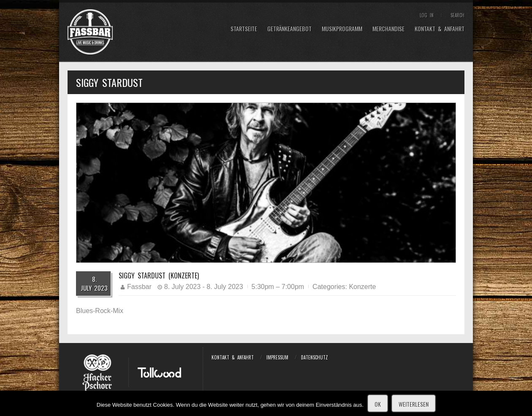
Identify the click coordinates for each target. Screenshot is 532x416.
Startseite (244, 29)
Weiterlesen (414, 404)
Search (457, 15)
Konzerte (362, 287)
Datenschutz (315, 357)
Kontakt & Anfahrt (440, 29)
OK (378, 404)
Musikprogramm (342, 29)
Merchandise (388, 29)
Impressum (277, 357)
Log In (427, 15)
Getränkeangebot (289, 29)
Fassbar (139, 287)
